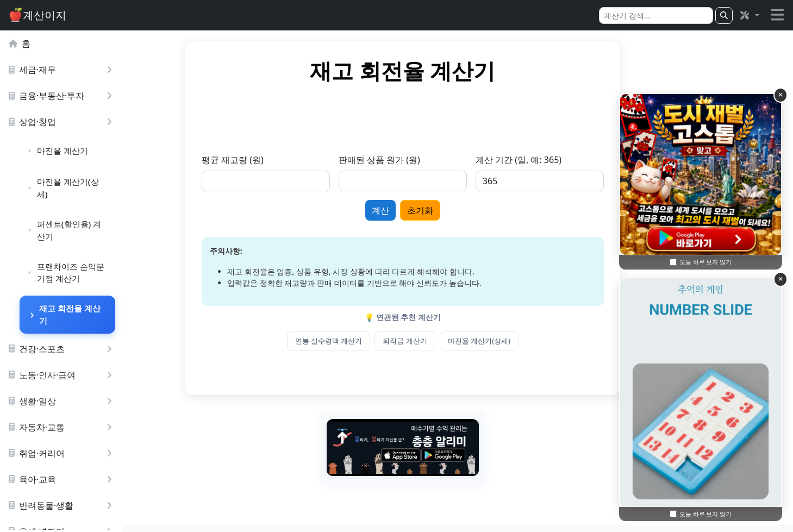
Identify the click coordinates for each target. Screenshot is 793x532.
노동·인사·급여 (63, 375)
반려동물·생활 (63, 505)
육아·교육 (63, 479)
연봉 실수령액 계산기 (384, 341)
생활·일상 (63, 401)
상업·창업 (63, 122)
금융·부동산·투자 (63, 96)
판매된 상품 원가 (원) (434, 160)
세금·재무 (63, 70)
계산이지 (38, 15)
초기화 (475, 210)
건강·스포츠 (63, 349)
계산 (435, 210)
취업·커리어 (63, 453)
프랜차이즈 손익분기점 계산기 (71, 273)
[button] (749, 15)
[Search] (656, 15)
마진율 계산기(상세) (68, 188)
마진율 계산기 (63, 151)
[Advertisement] (458, 124)
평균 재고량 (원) (288, 160)
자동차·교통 (63, 427)
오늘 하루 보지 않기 (706, 514)
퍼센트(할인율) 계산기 (69, 230)
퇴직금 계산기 (460, 341)
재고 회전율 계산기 (70, 314)
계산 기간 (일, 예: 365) (573, 160)
